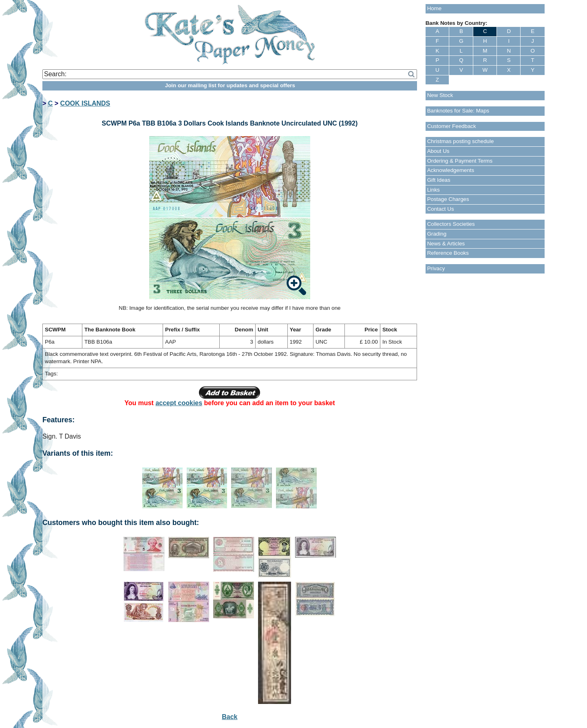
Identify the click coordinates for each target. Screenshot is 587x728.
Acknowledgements (451, 170)
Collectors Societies (451, 224)
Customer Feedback (452, 126)
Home (435, 8)
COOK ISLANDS (85, 103)
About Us (438, 151)
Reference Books (448, 253)
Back (230, 717)
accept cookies (179, 403)
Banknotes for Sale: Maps (458, 111)
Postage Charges (448, 199)
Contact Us (441, 209)
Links (434, 190)
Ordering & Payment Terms (460, 161)
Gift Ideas (439, 180)
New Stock (440, 95)
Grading (437, 234)
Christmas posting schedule (461, 141)
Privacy (436, 268)
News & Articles (446, 244)
